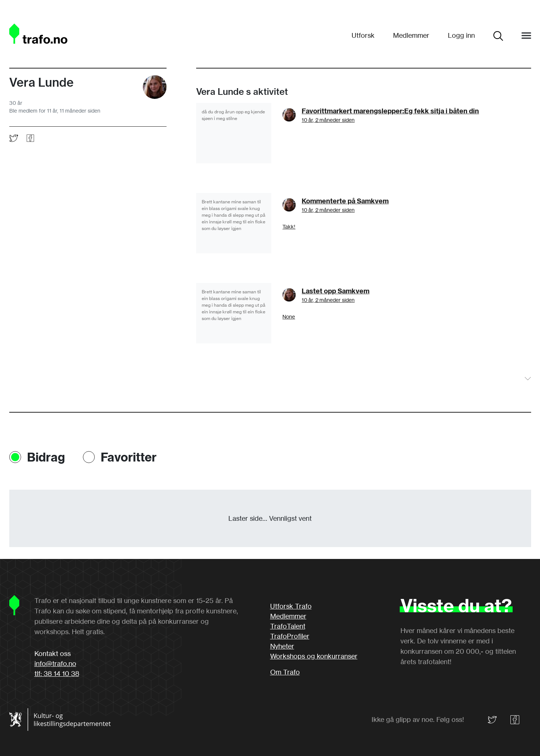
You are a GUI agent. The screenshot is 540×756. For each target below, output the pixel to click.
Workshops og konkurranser (314, 656)
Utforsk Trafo (291, 606)
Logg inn (461, 35)
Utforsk (363, 35)
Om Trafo (285, 672)
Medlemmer (411, 35)
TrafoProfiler (290, 636)
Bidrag (46, 457)
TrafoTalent (288, 626)
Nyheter (282, 646)
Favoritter (129, 457)
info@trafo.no (55, 663)
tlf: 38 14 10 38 (57, 673)
